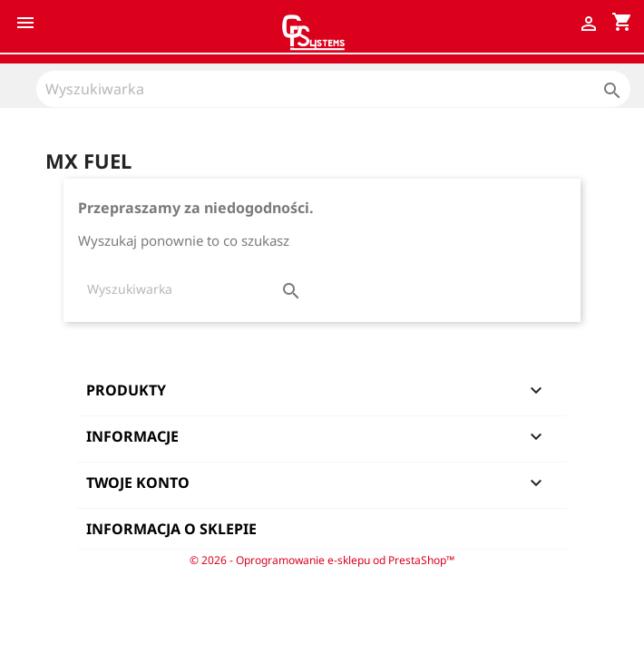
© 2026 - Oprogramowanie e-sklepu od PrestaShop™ (322, 560)
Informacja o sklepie (171, 529)
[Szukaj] (333, 89)
